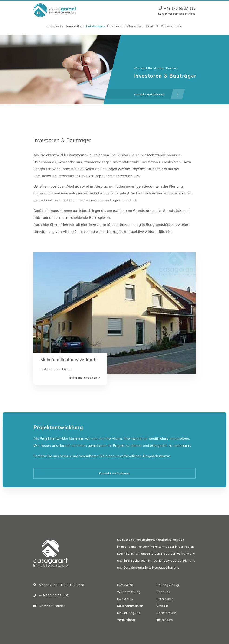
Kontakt (152, 26)
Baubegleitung (168, 585)
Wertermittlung (129, 592)
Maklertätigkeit (129, 613)
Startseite (56, 26)
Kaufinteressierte (130, 606)
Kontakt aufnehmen (114, 473)
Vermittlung (126, 620)
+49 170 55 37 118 (177, 8)
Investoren (125, 599)
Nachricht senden (52, 606)
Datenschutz (171, 26)
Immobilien (75, 26)
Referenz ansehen (83, 378)
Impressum (164, 620)
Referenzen (134, 26)
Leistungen (95, 26)
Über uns (114, 26)
